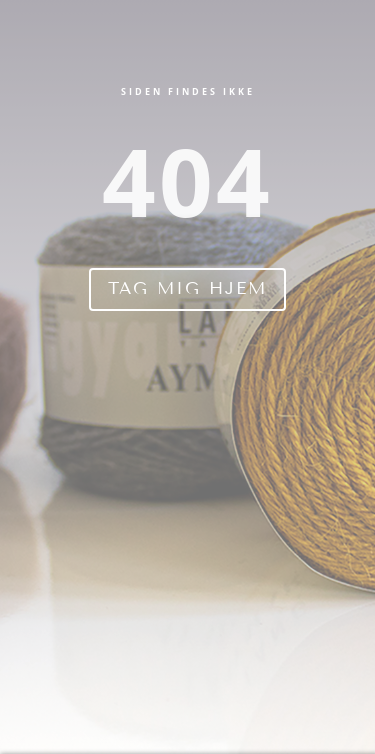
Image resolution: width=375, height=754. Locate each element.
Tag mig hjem (187, 288)
